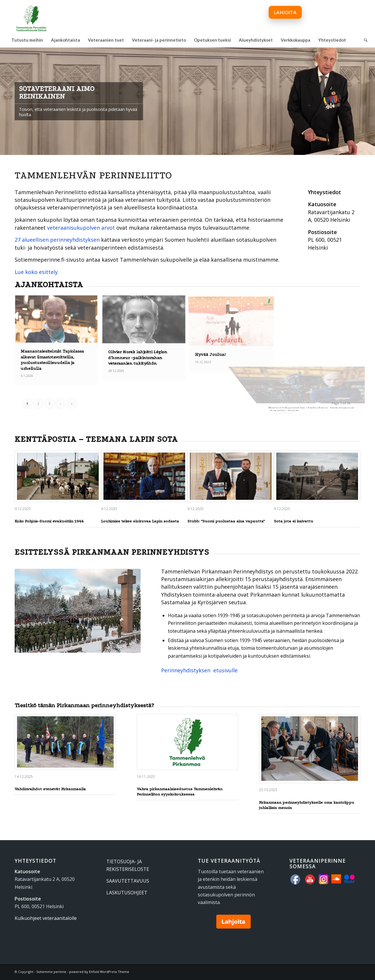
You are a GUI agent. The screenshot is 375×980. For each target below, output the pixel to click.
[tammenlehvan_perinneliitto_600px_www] (31, 16)
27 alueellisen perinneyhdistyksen (57, 240)
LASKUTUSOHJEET (127, 893)
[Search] (364, 40)
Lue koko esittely (36, 272)
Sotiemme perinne (51, 972)
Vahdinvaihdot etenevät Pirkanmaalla (50, 789)
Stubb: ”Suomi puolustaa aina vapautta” (226, 521)
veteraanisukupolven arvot (81, 228)
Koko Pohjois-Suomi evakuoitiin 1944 (49, 521)
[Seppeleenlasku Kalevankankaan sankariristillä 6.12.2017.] (78, 611)
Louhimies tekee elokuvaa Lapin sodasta (140, 521)
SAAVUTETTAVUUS (128, 881)
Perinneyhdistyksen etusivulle (199, 670)
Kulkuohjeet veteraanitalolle (46, 918)
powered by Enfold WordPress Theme (99, 972)
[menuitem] (27, 40)
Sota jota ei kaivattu (294, 521)
